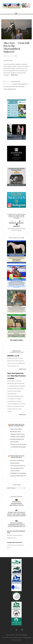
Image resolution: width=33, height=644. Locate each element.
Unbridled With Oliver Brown (15, 542)
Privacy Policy (5, 637)
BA (16, 56)
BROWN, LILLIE (13, 356)
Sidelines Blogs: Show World (17, 457)
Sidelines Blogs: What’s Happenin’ (17, 425)
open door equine (10, 87)
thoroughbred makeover (10, 89)
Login (20, 640)
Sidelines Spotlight (16, 82)
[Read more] (14, 75)
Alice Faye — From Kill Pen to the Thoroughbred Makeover (16, 47)
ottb (16, 87)
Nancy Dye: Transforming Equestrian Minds (16, 504)
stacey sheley (21, 87)
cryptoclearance (22, 84)
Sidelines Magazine (23, 635)
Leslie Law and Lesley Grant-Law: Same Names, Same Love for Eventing (18, 468)
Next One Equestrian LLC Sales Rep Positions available (16, 376)
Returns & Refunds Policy (15, 637)
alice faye (15, 84)
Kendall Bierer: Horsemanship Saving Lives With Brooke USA (17, 525)
